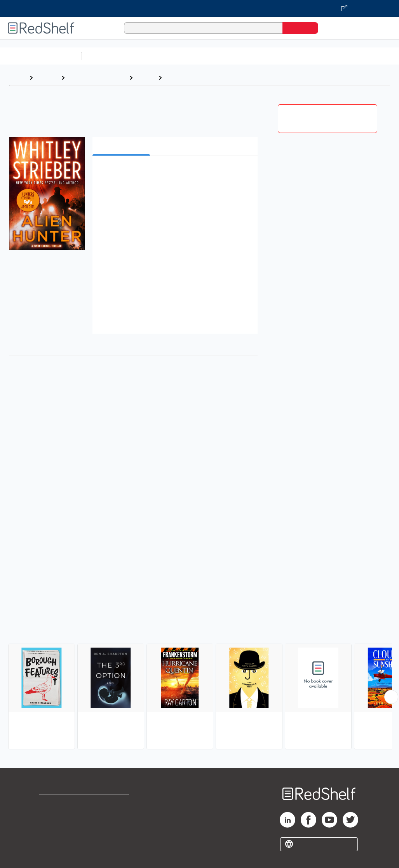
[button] (177, 174)
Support (51, 817)
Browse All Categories (40, 56)
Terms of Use (119, 804)
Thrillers (178, 78)
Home (17, 78)
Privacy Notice (60, 829)
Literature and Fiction (97, 78)
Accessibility (117, 829)
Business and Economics (301, 56)
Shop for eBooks (64, 804)
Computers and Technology (222, 56)
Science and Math (152, 56)
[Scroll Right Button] (391, 697)
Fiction (145, 78)
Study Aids (105, 56)
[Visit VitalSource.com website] (199, 9)
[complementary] (199, 682)
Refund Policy (119, 817)
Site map (52, 842)
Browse (47, 78)
